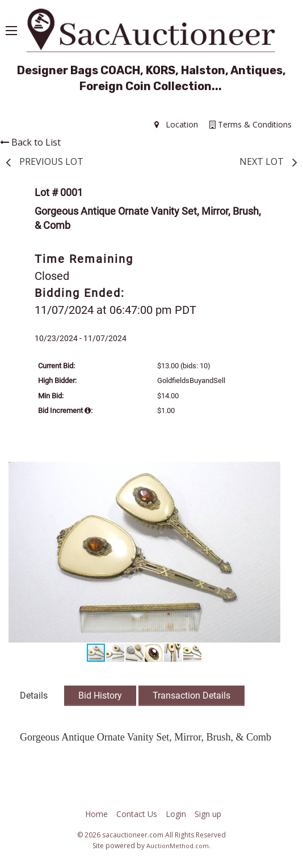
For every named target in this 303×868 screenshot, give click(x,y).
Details (34, 695)
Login (176, 814)
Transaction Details (192, 695)
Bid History (100, 695)
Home (96, 814)
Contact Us (137, 814)
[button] (270, 472)
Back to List (30, 142)
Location (176, 124)
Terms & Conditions (251, 124)
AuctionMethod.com (178, 846)
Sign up (208, 814)
